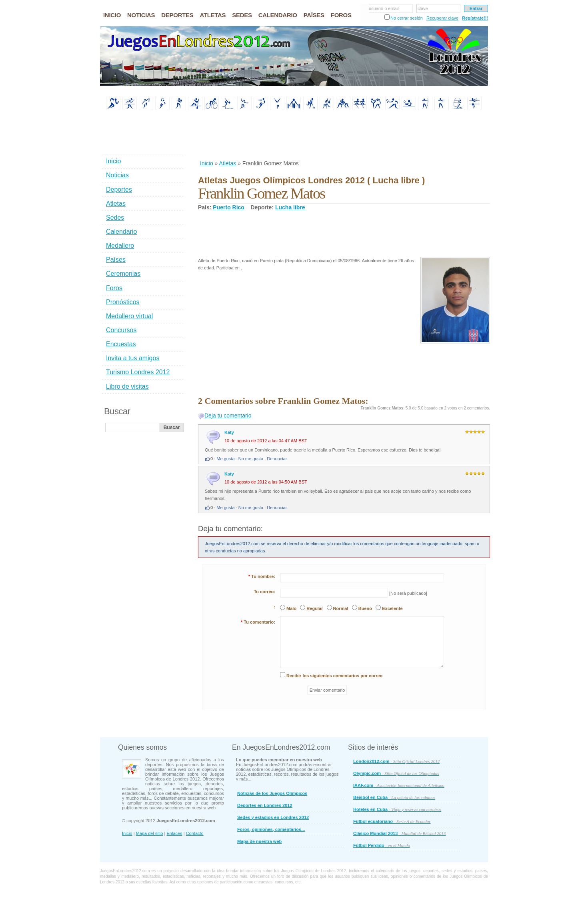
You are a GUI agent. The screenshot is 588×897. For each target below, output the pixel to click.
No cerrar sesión (407, 18)
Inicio (207, 163)
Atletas (227, 163)
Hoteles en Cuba (397, 809)
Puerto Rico (229, 207)
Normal (341, 608)
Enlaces (175, 833)
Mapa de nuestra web (259, 841)
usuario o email (384, 8)
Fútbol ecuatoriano (392, 821)
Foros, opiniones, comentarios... (271, 829)
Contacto (195, 833)
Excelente (392, 608)
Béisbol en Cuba (394, 797)
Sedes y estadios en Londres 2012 (273, 817)
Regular (315, 608)
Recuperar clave (442, 18)
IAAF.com (399, 785)
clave (423, 8)
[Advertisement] (344, 136)
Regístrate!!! (475, 18)
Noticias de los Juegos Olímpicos (272, 793)
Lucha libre (290, 207)
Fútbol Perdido (382, 845)
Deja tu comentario (228, 415)
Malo (291, 608)
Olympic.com (396, 773)
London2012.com (396, 761)
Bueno (365, 608)
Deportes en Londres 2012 (265, 805)
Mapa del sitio (150, 833)
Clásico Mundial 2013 (399, 833)
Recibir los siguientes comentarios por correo (334, 676)
